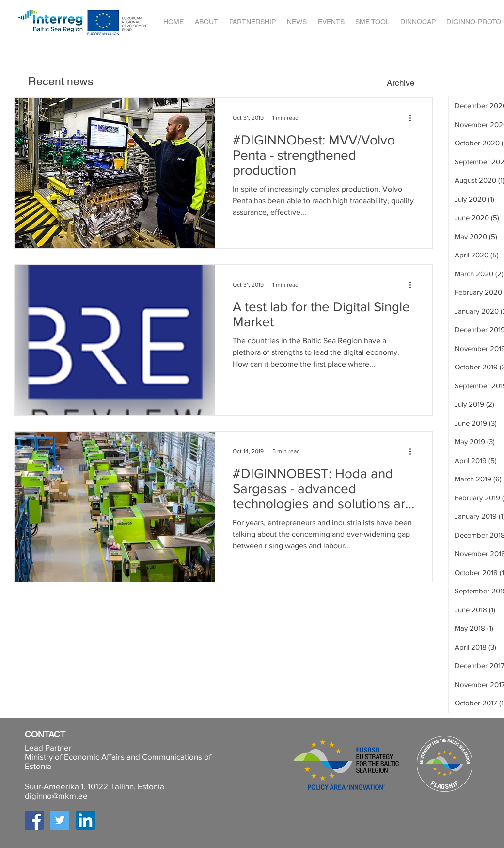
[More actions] (413, 118)
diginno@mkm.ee (56, 795)
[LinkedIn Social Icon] (86, 820)
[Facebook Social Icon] (34, 820)
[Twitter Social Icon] (60, 820)
